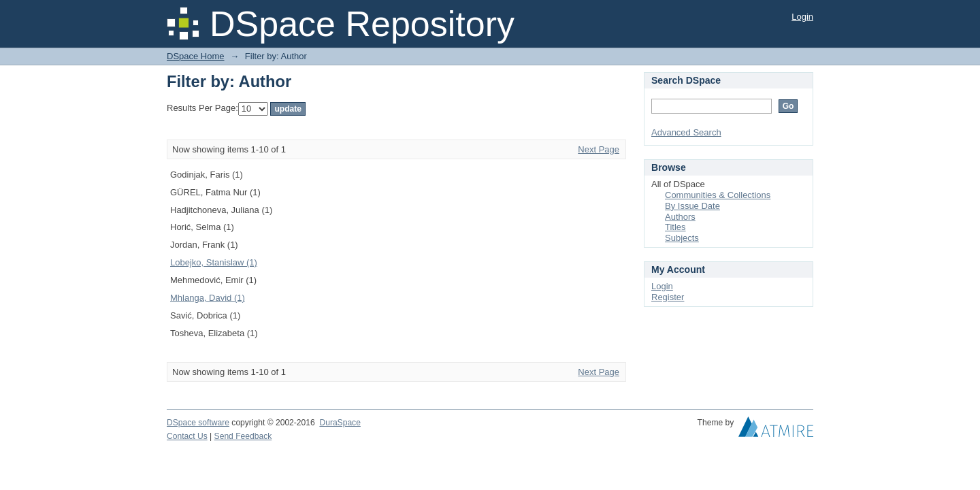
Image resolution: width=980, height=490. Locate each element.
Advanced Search (686, 132)
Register (668, 297)
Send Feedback (243, 436)
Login (802, 17)
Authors (680, 217)
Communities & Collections (718, 195)
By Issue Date (692, 206)
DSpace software (198, 423)
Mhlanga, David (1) (208, 298)
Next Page (599, 149)
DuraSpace (340, 423)
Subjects (682, 238)
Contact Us (187, 436)
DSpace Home (196, 56)
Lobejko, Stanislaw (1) (214, 262)
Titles (675, 227)
